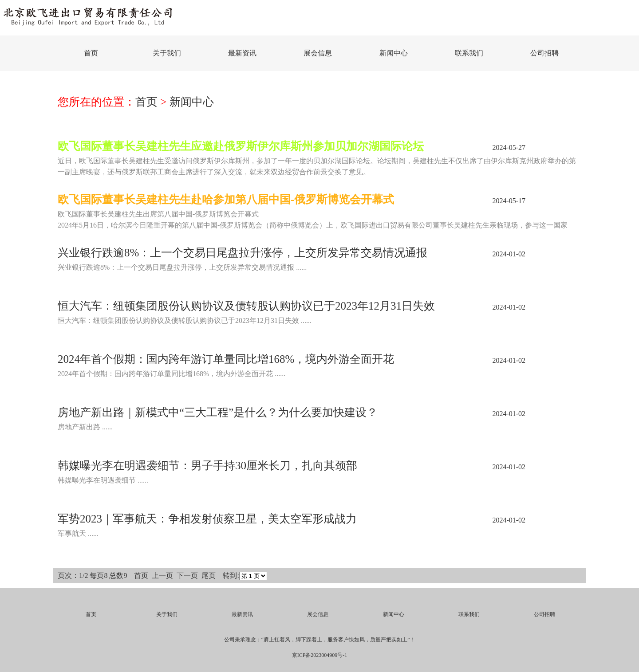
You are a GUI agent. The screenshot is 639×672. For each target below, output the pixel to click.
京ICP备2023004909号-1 (320, 655)
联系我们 (469, 53)
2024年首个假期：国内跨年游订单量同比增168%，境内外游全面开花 (226, 359)
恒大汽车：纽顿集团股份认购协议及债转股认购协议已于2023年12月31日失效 (246, 306)
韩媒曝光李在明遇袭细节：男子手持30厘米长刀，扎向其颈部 (207, 466)
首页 (91, 53)
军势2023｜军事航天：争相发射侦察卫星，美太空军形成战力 (207, 519)
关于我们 (167, 53)
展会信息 (318, 53)
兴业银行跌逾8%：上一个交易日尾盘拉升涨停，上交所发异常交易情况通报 (243, 253)
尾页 (209, 576)
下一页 (187, 576)
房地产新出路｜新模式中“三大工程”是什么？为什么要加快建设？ (218, 412)
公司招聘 (544, 53)
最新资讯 (242, 53)
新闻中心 (394, 53)
